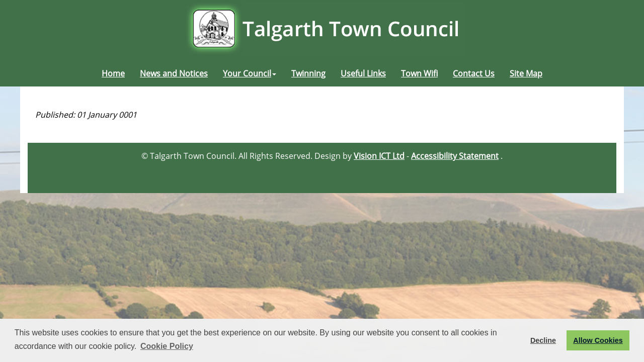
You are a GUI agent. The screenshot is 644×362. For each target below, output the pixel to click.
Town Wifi (419, 73)
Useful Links (363, 73)
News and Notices (174, 73)
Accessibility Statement (455, 156)
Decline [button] (543, 340)
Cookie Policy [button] (167, 346)
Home (113, 73)
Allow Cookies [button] (598, 340)
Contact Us (474, 73)
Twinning (308, 73)
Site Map (526, 73)
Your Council (250, 73)
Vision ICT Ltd (379, 156)
